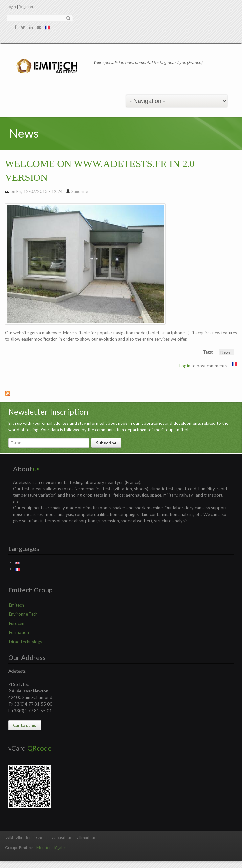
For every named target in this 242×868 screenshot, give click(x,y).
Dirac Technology (26, 642)
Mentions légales (52, 847)
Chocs (42, 838)
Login (11, 6)
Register (26, 6)
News (225, 352)
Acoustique (62, 838)
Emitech (16, 605)
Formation (19, 632)
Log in (185, 366)
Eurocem (17, 623)
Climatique (87, 838)
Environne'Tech (23, 614)
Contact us (25, 725)
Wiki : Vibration (18, 838)
